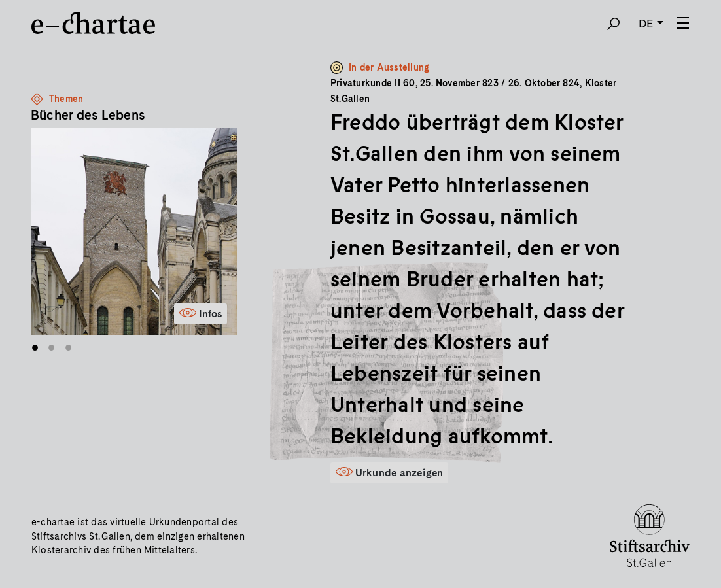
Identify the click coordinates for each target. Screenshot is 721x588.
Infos (210, 314)
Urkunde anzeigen (399, 473)
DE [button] (646, 23)
